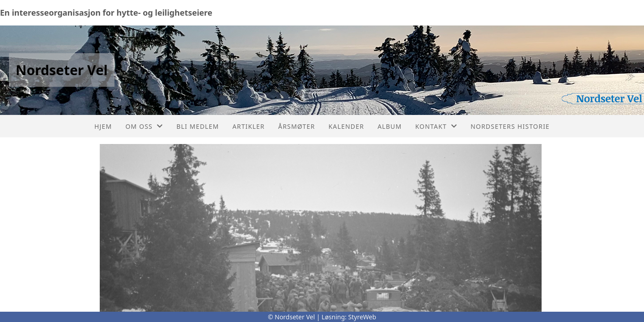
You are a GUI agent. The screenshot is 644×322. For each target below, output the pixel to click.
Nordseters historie (510, 126)
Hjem (103, 126)
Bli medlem (197, 126)
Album (390, 126)
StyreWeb (362, 317)
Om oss (144, 126)
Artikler (249, 126)
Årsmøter (297, 126)
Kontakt (436, 126)
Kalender (346, 126)
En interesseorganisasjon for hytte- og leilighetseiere (106, 13)
